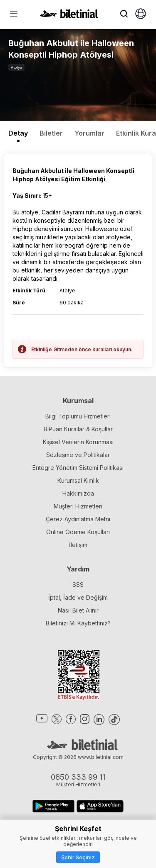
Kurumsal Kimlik (78, 480)
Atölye (16, 67)
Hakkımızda (78, 493)
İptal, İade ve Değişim (78, 597)
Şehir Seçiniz (78, 857)
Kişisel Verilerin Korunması (78, 442)
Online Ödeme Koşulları (78, 532)
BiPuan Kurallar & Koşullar (78, 429)
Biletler (51, 133)
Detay (18, 133)
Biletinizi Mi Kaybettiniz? (78, 623)
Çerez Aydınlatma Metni (78, 519)
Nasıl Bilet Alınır (78, 610)
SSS (78, 585)
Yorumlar (89, 133)
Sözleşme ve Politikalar (78, 455)
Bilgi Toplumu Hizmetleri (78, 416)
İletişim (78, 545)
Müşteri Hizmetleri (78, 506)
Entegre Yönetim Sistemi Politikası (78, 468)
